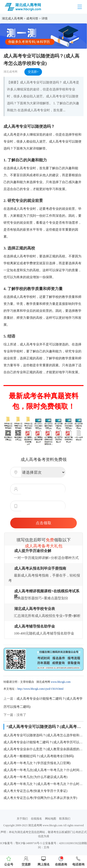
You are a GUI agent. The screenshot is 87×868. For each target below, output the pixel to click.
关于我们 (22, 819)
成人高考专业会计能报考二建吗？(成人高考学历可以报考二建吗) (43, 742)
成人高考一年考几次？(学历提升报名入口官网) (37, 763)
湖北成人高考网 (12, 18)
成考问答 (32, 18)
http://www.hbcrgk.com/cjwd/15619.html (40, 689)
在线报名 (36, 819)
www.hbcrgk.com (61, 682)
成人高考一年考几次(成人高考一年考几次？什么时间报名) (43, 770)
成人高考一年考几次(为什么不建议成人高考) (35, 777)
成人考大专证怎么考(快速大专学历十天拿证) (35, 791)
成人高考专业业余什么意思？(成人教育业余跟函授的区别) (43, 749)
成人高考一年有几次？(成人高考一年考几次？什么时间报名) (43, 784)
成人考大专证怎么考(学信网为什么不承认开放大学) (40, 798)
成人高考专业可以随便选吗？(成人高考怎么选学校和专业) (43, 735)
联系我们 (65, 819)
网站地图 (51, 819)
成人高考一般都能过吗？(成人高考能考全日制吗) (39, 756)
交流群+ (33, 72)
